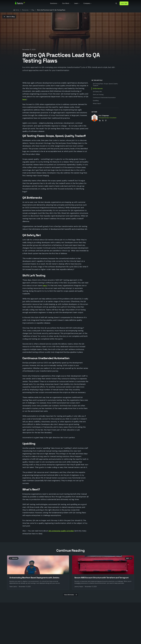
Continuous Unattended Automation (104, 98)
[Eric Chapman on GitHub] (106, 120)
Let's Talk (124, 3)
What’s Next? (97, 104)
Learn (77, 3)
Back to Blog (9, 17)
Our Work (66, 3)
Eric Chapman (104, 116)
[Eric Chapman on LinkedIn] (100, 120)
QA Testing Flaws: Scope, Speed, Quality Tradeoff (105, 85)
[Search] (116, 3)
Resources (25, 10)
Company (88, 3)
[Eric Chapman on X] (103, 120)
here (24, 99)
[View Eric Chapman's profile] (95, 118)
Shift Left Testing (98, 95)
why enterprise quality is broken (61, 531)
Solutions (54, 3)
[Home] (16, 10)
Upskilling (96, 101)
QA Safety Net (97, 92)
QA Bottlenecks (98, 89)
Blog (33, 10)
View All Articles (70, 595)
